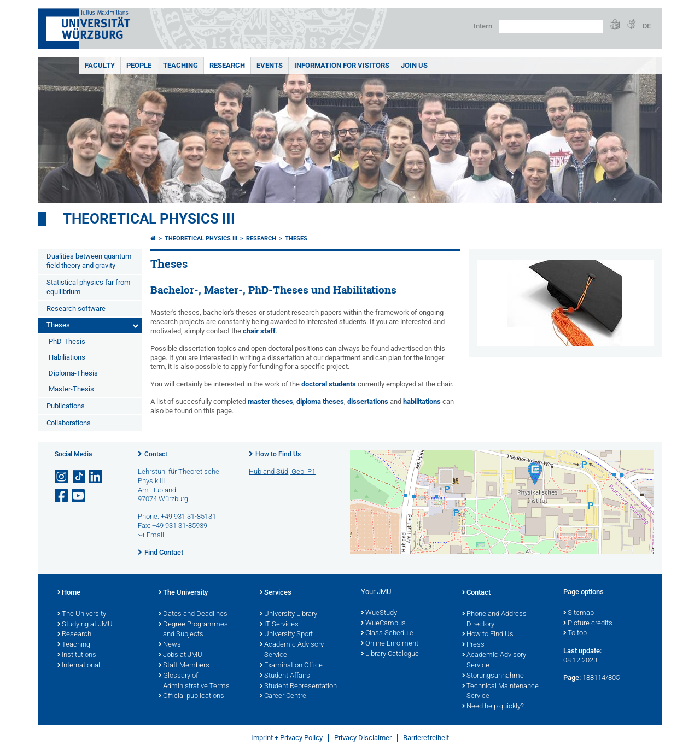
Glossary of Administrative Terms (194, 681)
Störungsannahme (493, 676)
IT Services (279, 625)
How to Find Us (278, 454)
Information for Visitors (342, 65)
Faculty (100, 65)
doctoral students (329, 384)
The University (82, 614)
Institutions (77, 655)
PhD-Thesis (67, 341)
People (139, 65)
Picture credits (588, 624)
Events (270, 65)
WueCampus (383, 624)
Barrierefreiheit (426, 738)
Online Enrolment (390, 644)
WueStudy (379, 613)
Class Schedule (387, 633)
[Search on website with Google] (551, 27)
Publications (66, 406)
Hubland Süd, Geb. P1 (282, 471)
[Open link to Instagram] (62, 477)
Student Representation (298, 687)
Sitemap (579, 613)
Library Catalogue (390, 654)
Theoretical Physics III (149, 219)
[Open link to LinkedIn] (96, 477)
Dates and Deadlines (193, 614)
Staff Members (184, 666)
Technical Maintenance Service (500, 692)
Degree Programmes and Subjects (193, 630)
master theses (270, 401)
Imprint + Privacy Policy (287, 738)
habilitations (422, 401)
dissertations (368, 401)
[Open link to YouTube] (79, 496)
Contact (156, 454)
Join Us (414, 65)
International (79, 666)
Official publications (191, 696)
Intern (483, 26)
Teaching (180, 65)
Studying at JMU (85, 625)
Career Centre (283, 696)
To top (575, 633)
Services (276, 593)
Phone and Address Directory (494, 620)
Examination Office (291, 666)
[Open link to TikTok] (79, 477)
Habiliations (67, 357)
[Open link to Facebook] (62, 496)
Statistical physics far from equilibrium (88, 287)
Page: (572, 677)
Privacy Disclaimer (363, 738)
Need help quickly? (493, 707)
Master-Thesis (71, 389)
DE (647, 26)
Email (155, 535)
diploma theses (320, 401)
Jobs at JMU (180, 655)
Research (227, 65)
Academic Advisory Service (292, 650)
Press (473, 645)
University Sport (286, 635)
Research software (76, 309)
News (170, 645)
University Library (288, 614)
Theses (58, 325)
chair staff (259, 331)
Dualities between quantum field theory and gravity (89, 261)
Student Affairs (285, 676)
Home (69, 593)
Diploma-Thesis (73, 373)
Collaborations (69, 423)
